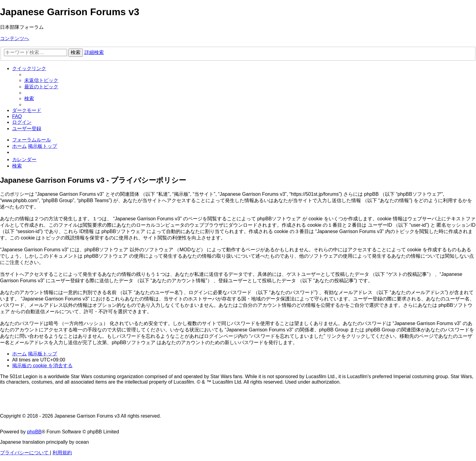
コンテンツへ (15, 38)
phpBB (34, 432)
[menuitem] (41, 80)
